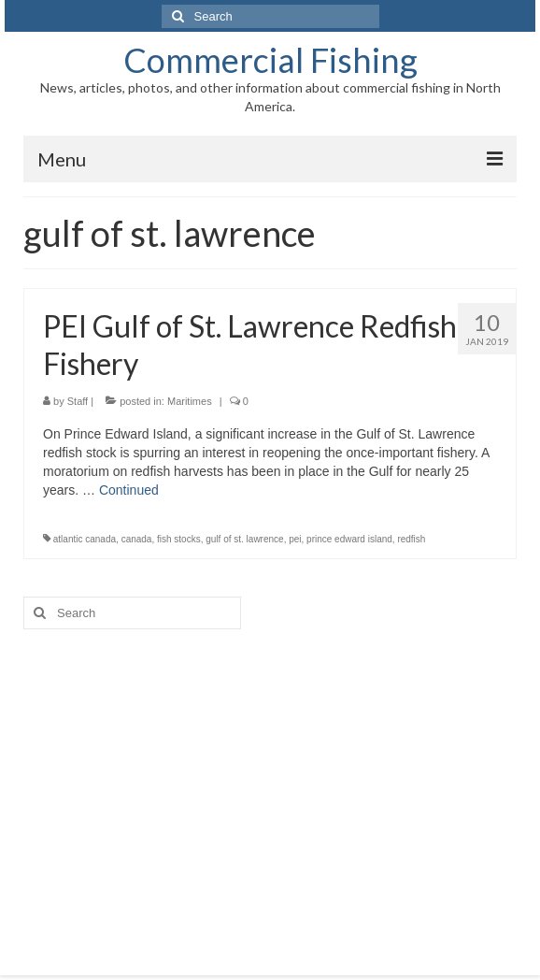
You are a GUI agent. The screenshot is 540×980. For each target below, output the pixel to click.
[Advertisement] (270, 788)
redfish (411, 539)
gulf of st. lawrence (244, 539)
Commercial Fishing (270, 60)
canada (137, 539)
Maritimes (190, 401)
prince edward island (349, 539)
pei (295, 539)
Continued (129, 490)
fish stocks (179, 539)
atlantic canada (85, 539)
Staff (78, 401)
